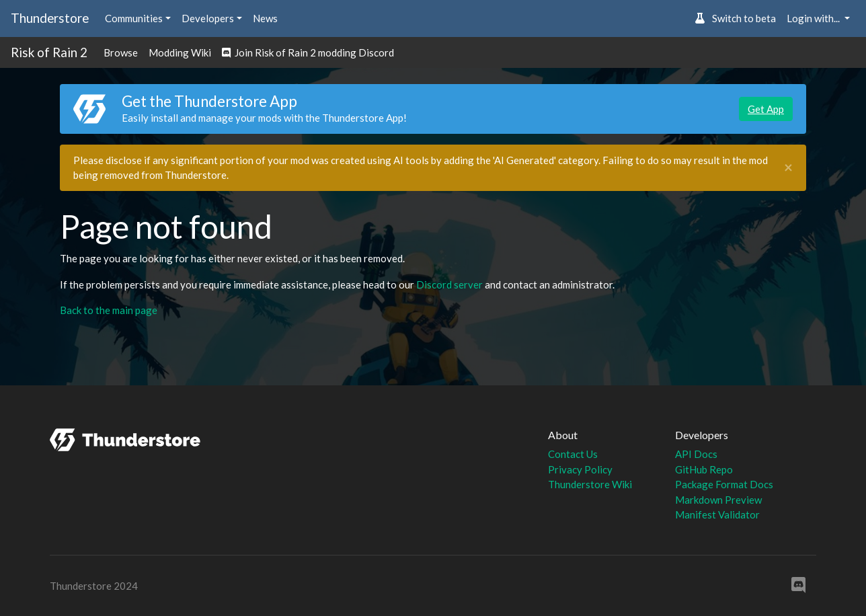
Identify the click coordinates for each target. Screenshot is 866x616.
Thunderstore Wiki (590, 484)
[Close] (788, 168)
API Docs (696, 454)
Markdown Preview (718, 500)
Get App (766, 109)
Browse (121, 52)
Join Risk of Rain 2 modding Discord (308, 52)
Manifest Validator (717, 514)
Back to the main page (109, 310)
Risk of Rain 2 (49, 52)
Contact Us (573, 454)
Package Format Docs (724, 484)
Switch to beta (735, 18)
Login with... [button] (814, 18)
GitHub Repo (704, 469)
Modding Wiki (180, 52)
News (265, 18)
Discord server (449, 284)
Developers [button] (208, 18)
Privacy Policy (580, 469)
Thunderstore (50, 18)
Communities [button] (134, 18)
